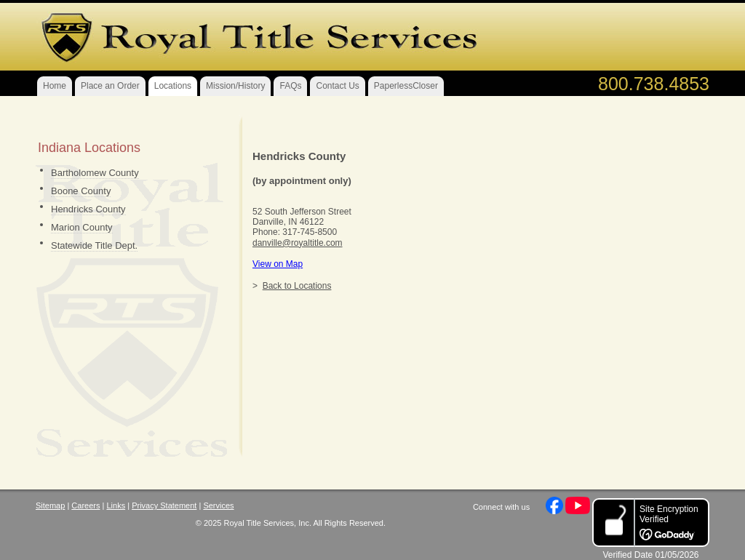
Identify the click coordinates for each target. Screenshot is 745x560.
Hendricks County (88, 209)
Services (218, 505)
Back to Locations (297, 286)
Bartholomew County (95, 173)
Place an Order (110, 86)
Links (116, 505)
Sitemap (50, 505)
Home (55, 86)
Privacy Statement (164, 505)
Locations (173, 86)
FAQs (290, 86)
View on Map (278, 264)
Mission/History (235, 86)
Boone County (81, 191)
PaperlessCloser (406, 86)
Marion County (82, 227)
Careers (85, 505)
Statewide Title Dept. (94, 245)
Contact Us (337, 86)
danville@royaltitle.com (298, 243)
